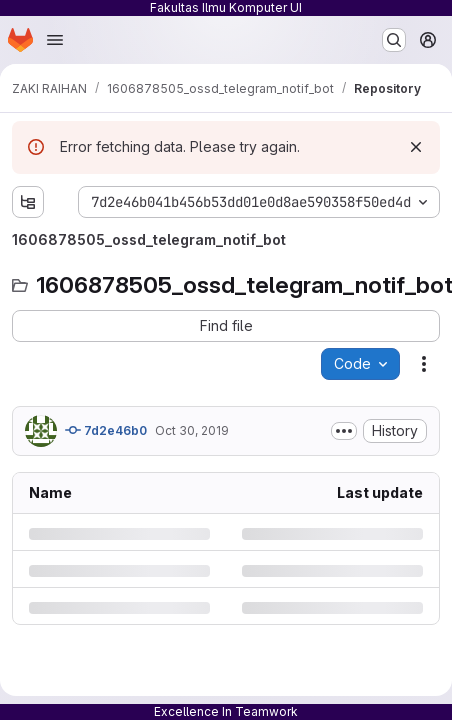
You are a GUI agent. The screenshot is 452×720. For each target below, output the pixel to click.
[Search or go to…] (394, 40)
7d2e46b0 (106, 430)
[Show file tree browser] (28, 202)
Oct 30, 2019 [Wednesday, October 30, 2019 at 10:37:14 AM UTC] (192, 430)
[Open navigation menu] (55, 40)
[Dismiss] (416, 147)
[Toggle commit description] (344, 431)
